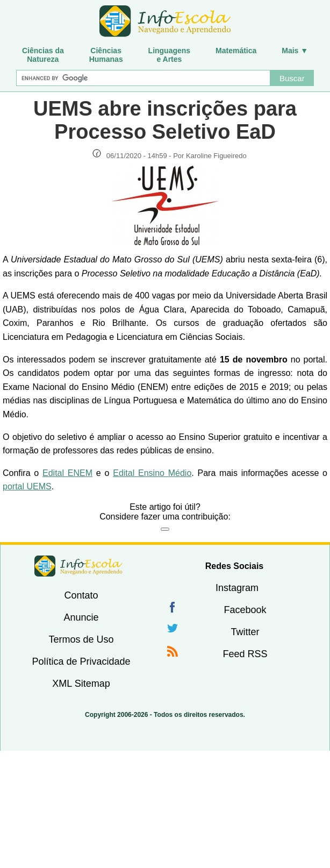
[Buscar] (143, 78)
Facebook (245, 610)
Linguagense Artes (170, 55)
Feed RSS (245, 654)
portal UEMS (27, 486)
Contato (81, 595)
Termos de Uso (81, 639)
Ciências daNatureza (43, 55)
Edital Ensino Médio (152, 473)
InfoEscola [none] (78, 566)
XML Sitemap (81, 684)
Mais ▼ (295, 51)
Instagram (237, 588)
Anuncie (81, 617)
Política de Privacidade (81, 661)
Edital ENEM (67, 473)
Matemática (236, 51)
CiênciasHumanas (106, 55)
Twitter (245, 632)
